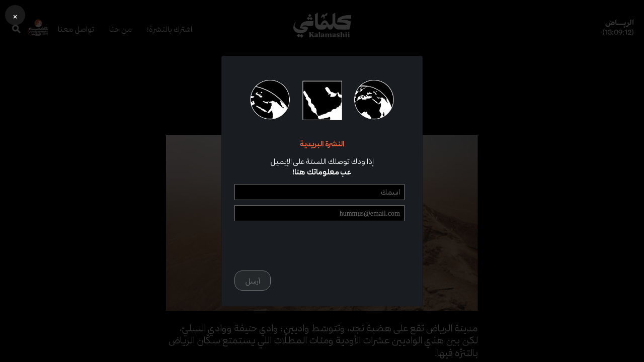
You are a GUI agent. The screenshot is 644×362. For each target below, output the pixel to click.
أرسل (253, 281)
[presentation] (328, 246)
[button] (15, 15)
